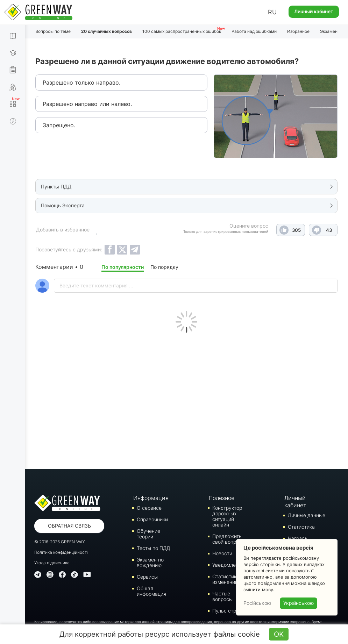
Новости (222, 553)
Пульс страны (229, 611)
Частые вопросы (222, 596)
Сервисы (147, 577)
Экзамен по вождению (150, 562)
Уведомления (228, 565)
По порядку (164, 267)
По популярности (123, 267)
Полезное (222, 498)
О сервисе (149, 508)
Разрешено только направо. (81, 83)
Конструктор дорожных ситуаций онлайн (227, 516)
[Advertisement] (186, 399)
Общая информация (151, 591)
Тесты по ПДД (153, 548)
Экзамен (329, 31)
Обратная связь (69, 526)
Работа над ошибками (254, 31)
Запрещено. (59, 125)
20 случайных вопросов (106, 31)
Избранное (298, 31)
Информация (151, 498)
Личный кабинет (314, 11)
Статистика (301, 527)
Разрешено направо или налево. (87, 104)
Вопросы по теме (53, 31)
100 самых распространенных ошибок (182, 31)
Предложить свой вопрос (227, 539)
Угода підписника (52, 563)
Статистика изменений (226, 579)
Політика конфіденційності (61, 552)
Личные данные (307, 515)
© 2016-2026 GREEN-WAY (60, 542)
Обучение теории (148, 534)
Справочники (152, 519)
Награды (298, 538)
